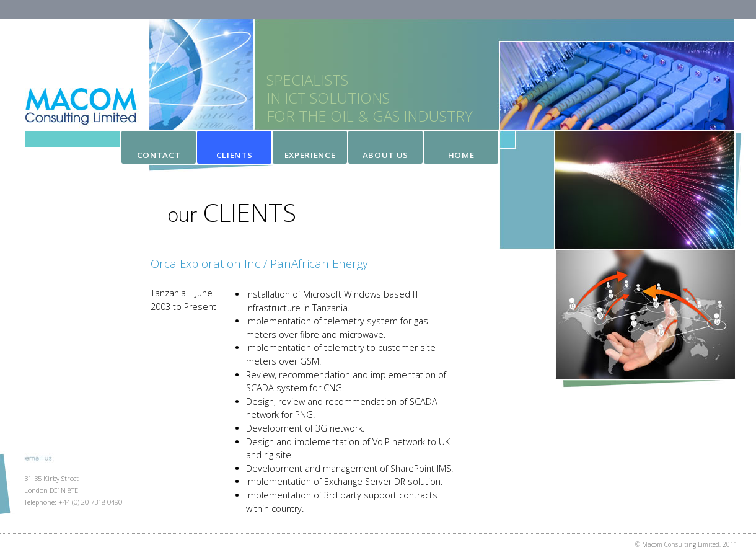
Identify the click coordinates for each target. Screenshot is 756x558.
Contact (159, 155)
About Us (385, 155)
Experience (310, 155)
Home (461, 155)
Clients (235, 155)
